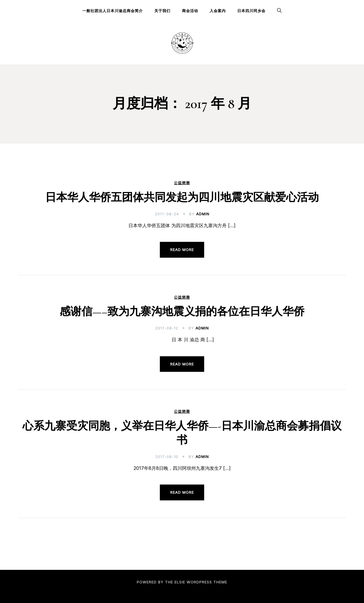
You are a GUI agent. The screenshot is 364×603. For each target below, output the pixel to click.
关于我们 (162, 11)
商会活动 (190, 11)
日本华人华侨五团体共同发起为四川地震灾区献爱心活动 (182, 197)
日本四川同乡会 (251, 11)
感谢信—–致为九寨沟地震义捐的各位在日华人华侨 (182, 312)
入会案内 (218, 11)
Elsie (180, 582)
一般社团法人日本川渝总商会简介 (113, 11)
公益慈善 (182, 183)
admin (203, 214)
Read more (182, 250)
